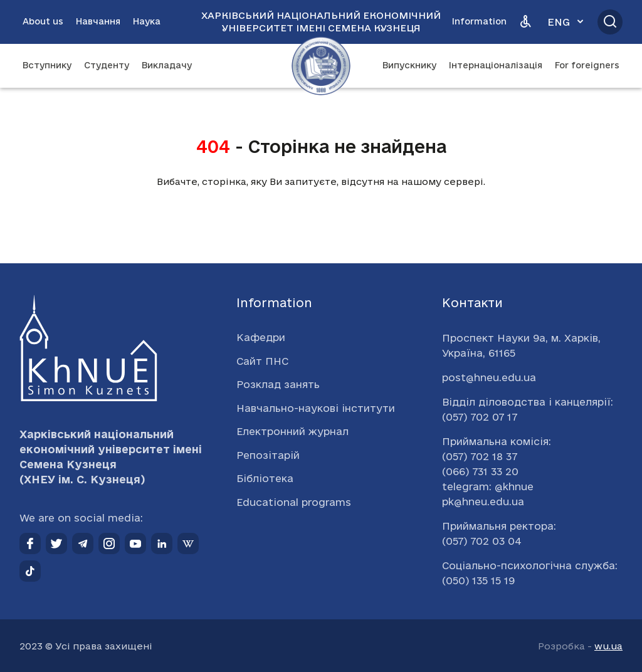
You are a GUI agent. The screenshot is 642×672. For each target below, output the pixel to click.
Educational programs (294, 502)
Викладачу (167, 65)
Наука (147, 21)
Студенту (107, 65)
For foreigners (587, 65)
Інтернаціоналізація (496, 65)
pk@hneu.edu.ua (483, 501)
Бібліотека (265, 478)
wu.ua (608, 646)
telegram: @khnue (488, 486)
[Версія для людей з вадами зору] (525, 22)
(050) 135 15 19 (478, 580)
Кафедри (261, 337)
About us (43, 21)
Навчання (98, 21)
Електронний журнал (292, 431)
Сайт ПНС (262, 361)
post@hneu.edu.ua (489, 377)
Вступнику (47, 65)
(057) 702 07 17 (480, 417)
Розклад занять (278, 384)
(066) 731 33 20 (480, 471)
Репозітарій (268, 455)
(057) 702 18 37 (480, 456)
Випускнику (409, 65)
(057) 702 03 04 (482, 541)
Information (479, 21)
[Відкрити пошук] (610, 22)
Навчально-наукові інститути (316, 408)
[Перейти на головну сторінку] (321, 66)
